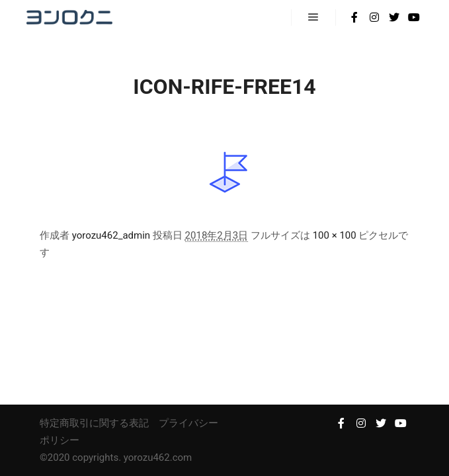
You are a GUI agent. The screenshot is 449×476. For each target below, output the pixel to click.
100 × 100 (335, 235)
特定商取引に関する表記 (94, 423)
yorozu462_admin (111, 235)
